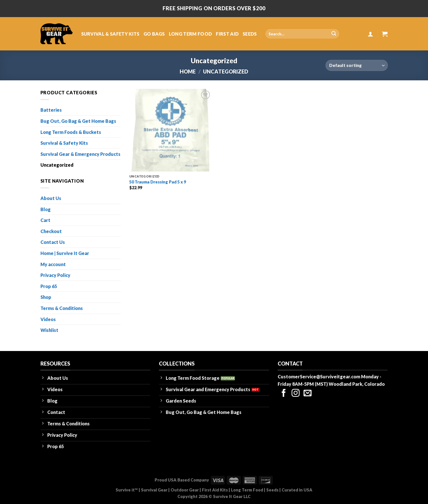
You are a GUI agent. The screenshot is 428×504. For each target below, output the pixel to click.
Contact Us (53, 242)
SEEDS (250, 34)
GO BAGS (154, 34)
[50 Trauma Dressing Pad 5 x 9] (171, 130)
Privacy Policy (55, 275)
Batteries (51, 110)
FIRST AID (227, 34)
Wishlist (49, 330)
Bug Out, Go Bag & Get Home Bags (78, 121)
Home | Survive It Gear (65, 253)
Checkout (51, 231)
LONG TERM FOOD (190, 34)
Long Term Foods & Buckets (71, 132)
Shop (46, 297)
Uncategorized (57, 165)
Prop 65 (49, 286)
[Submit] (334, 34)
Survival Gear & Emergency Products (80, 154)
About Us (51, 198)
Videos (48, 319)
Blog (46, 209)
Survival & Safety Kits (64, 143)
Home (188, 72)
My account (53, 264)
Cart (45, 220)
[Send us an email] (308, 394)
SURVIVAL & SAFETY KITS (110, 34)
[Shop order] (357, 65)
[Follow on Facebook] (284, 394)
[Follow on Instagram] (296, 394)
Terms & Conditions (62, 308)
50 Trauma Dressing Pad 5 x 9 (158, 182)
